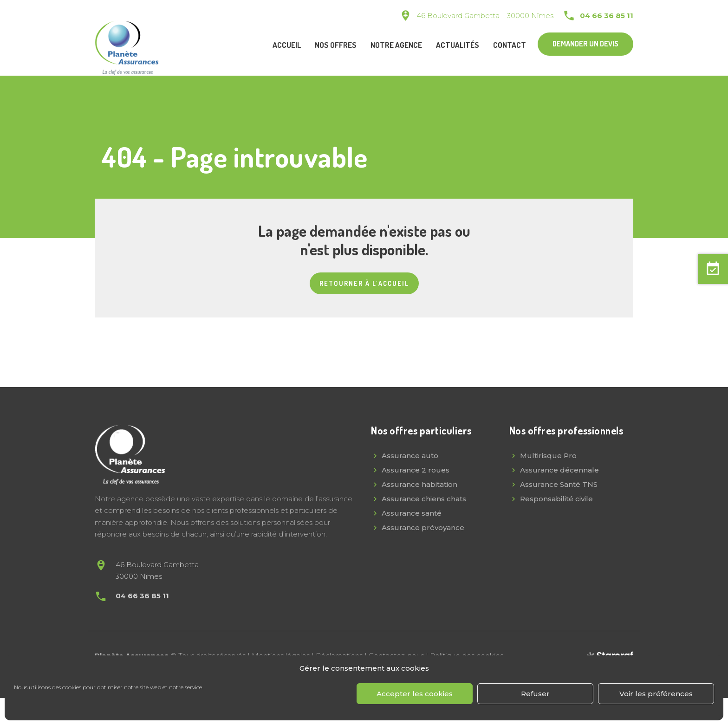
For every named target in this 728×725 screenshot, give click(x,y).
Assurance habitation (419, 484)
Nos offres (336, 45)
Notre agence (396, 45)
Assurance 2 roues (416, 470)
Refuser (535, 694)
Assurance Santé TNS (559, 484)
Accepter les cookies (415, 694)
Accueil (287, 45)
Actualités (458, 45)
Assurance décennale (559, 470)
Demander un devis (585, 44)
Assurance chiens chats (424, 499)
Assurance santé (412, 513)
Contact (510, 45)
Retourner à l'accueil (364, 283)
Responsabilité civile (556, 499)
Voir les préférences (656, 694)
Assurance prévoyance (423, 528)
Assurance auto (410, 456)
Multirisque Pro (548, 456)
